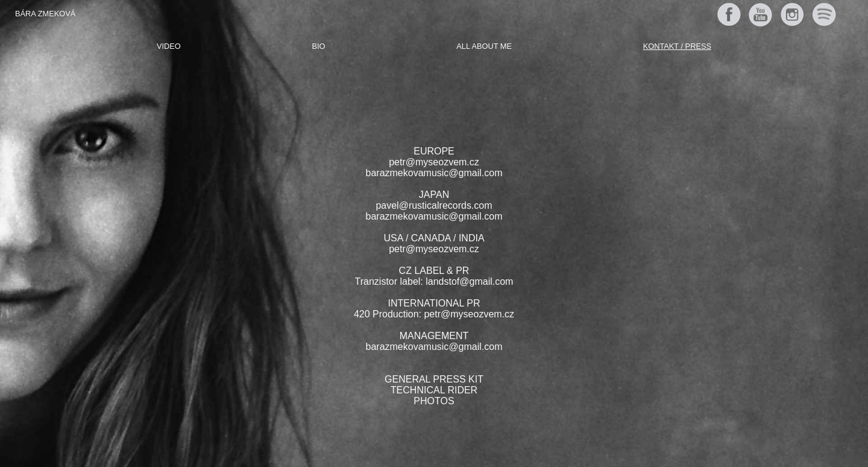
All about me (484, 46)
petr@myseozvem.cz (434, 162)
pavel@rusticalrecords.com (434, 205)
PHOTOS (434, 401)
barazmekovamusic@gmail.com (434, 173)
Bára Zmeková (45, 14)
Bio (319, 46)
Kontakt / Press (677, 46)
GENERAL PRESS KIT (434, 379)
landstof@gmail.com (469, 281)
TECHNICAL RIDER (434, 390)
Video (169, 46)
